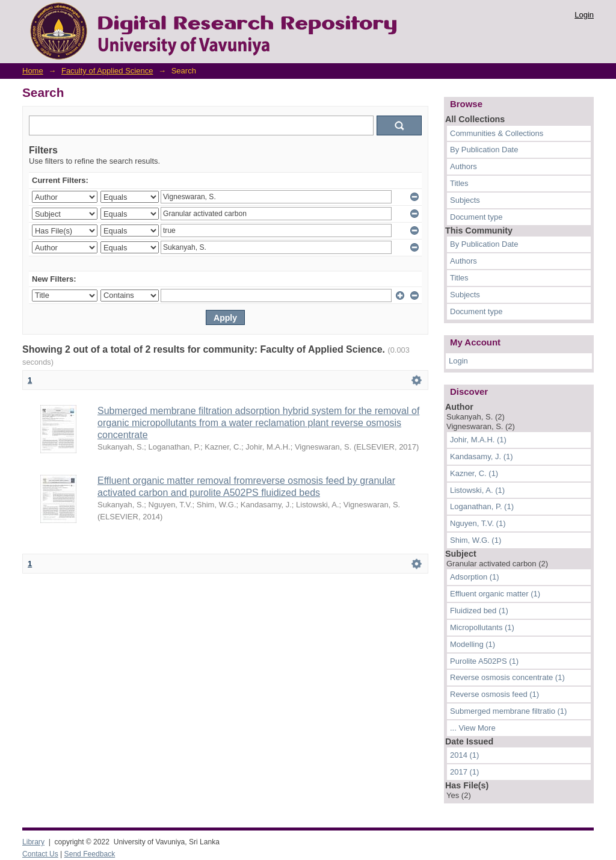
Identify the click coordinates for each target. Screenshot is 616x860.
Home (33, 71)
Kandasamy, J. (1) (482, 456)
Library (33, 842)
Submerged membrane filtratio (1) (508, 711)
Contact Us (40, 854)
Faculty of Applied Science (107, 71)
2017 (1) (464, 772)
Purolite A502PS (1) (484, 661)
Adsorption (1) (475, 577)
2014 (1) (464, 755)
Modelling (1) (473, 644)
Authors (464, 166)
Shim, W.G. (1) (476, 540)
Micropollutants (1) (482, 627)
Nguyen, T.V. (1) (478, 523)
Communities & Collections (497, 133)
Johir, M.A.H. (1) (478, 440)
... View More (473, 728)
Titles (459, 183)
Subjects (465, 200)
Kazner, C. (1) (474, 473)
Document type (476, 217)
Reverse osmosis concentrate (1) (507, 677)
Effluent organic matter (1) (495, 594)
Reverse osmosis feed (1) (494, 694)
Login (584, 15)
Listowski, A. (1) (477, 490)
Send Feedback (90, 854)
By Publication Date (484, 150)
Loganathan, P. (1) (482, 506)
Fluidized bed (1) (479, 611)
